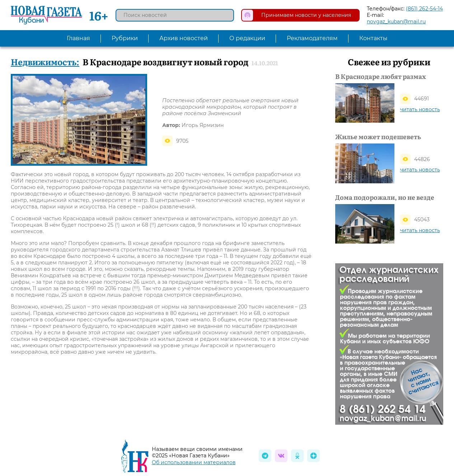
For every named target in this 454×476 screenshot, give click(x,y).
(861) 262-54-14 (424, 9)
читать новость (420, 109)
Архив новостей (184, 38)
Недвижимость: (45, 62)
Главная (78, 38)
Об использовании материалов (194, 462)
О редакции (247, 38)
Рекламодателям (312, 38)
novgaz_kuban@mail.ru (396, 22)
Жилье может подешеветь (378, 137)
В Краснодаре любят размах (381, 76)
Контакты (373, 38)
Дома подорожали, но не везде (385, 197)
